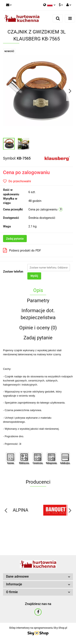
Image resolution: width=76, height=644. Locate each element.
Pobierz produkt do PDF (22, 250)
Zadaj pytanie (15, 239)
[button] (38, 577)
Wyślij (34, 276)
